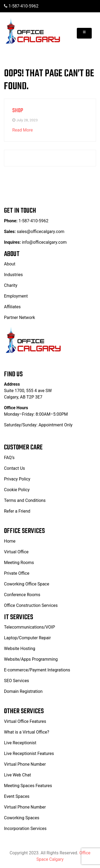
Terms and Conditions (25, 500)
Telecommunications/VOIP (29, 627)
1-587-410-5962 (21, 6)
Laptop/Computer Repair (27, 638)
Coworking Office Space (27, 584)
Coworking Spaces (22, 818)
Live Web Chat (17, 775)
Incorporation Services (25, 828)
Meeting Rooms (19, 563)
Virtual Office (16, 552)
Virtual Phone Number (25, 764)
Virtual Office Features (25, 721)
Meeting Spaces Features (28, 786)
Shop (18, 111)
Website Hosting (20, 649)
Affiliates (12, 307)
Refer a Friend (17, 511)
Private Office (17, 573)
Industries (13, 275)
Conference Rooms (22, 595)
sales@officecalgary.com (40, 232)
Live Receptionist (20, 743)
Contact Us (15, 468)
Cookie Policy (17, 490)
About (10, 264)
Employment (16, 296)
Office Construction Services (31, 605)
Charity (11, 285)
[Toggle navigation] (84, 33)
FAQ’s (9, 458)
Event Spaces (17, 796)
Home (10, 541)
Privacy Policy (17, 479)
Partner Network (19, 317)
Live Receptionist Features (29, 754)
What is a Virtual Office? (27, 732)
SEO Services (17, 681)
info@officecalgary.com (44, 242)
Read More (23, 130)
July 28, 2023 (27, 120)
